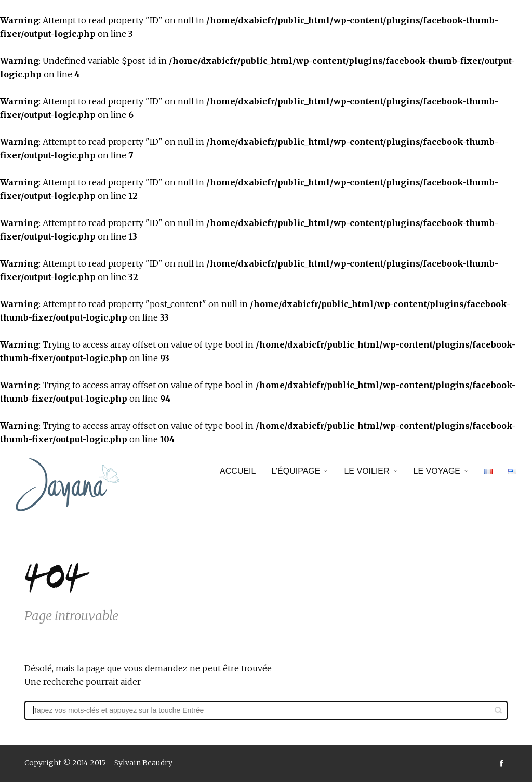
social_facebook (501, 763)
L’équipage (296, 471)
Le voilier (367, 471)
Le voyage (437, 471)
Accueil (238, 471)
